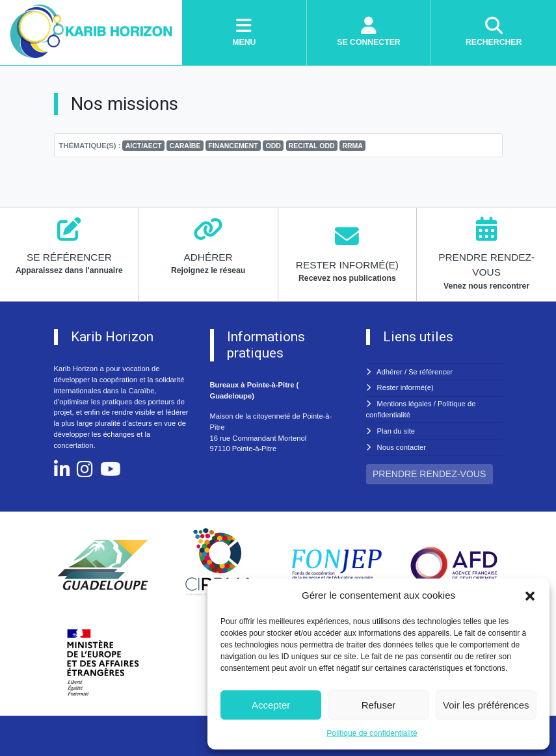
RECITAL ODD (312, 146)
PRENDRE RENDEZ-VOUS (429, 474)
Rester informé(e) (405, 387)
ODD (273, 146)
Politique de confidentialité (372, 733)
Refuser (379, 705)
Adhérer (390, 372)
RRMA (352, 146)
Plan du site (396, 431)
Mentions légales (404, 404)
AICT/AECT (144, 146)
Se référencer (430, 372)
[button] (530, 595)
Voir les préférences (486, 705)
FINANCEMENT (233, 146)
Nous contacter (402, 447)
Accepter (271, 705)
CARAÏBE (185, 146)
